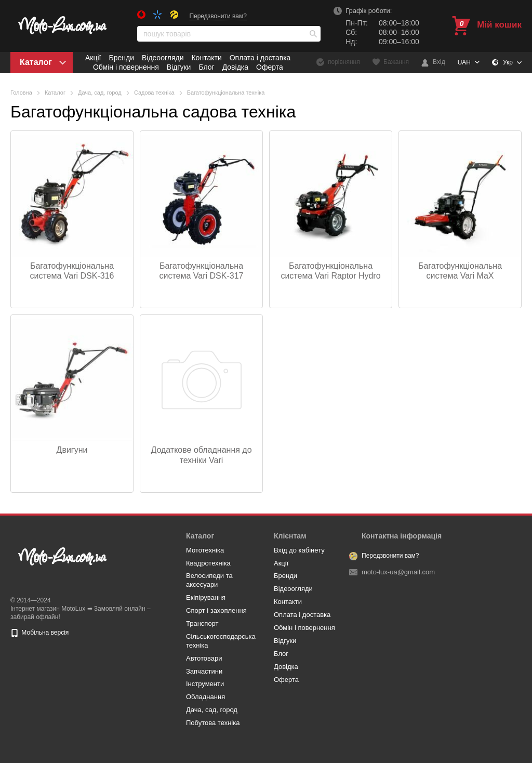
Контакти (206, 58)
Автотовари (204, 658)
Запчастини (204, 671)
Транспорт (202, 623)
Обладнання (205, 697)
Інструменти (205, 684)
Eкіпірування (206, 597)
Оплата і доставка (260, 58)
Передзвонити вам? (218, 16)
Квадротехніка (208, 563)
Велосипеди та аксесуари (209, 580)
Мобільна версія (39, 633)
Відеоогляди (163, 58)
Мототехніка (205, 550)
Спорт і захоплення (216, 610)
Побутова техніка (213, 723)
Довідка (235, 67)
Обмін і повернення (126, 67)
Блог (206, 67)
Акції (93, 58)
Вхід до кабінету (299, 550)
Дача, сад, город (212, 710)
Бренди (121, 58)
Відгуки (179, 67)
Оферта (270, 67)
